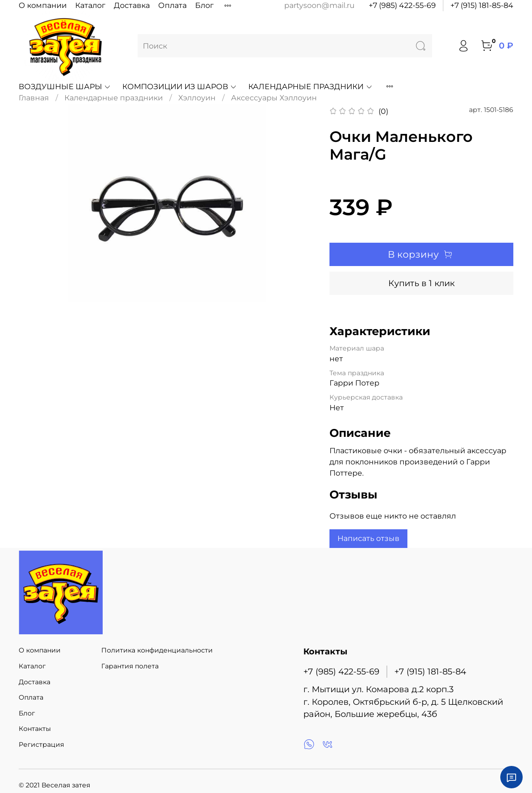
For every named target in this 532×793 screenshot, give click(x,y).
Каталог (90, 5)
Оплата (172, 5)
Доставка (132, 5)
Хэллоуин (197, 98)
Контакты (35, 729)
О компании (43, 5)
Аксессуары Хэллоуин (274, 98)
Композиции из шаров (180, 87)
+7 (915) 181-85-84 (482, 5)
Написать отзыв (368, 538)
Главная (34, 98)
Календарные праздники (310, 87)
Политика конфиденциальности (157, 650)
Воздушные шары (65, 87)
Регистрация (41, 744)
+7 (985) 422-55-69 (402, 5)
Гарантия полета (130, 666)
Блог (204, 5)
